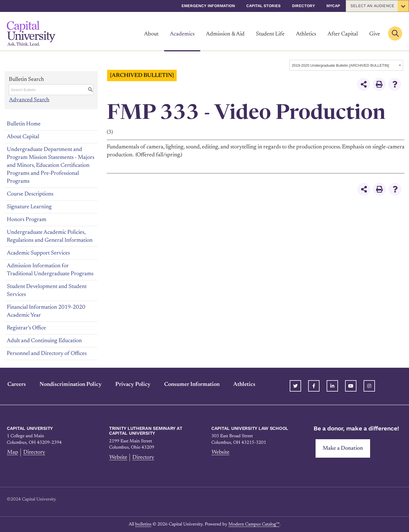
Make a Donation (343, 448)
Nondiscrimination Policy (70, 384)
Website (118, 457)
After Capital (343, 34)
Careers (16, 384)
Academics (182, 34)
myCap (333, 6)
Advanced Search (29, 100)
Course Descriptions (30, 194)
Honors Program (27, 219)
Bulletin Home (24, 124)
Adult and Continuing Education (44, 340)
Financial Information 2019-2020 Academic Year (46, 311)
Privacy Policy (132, 384)
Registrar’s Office (26, 328)
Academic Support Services (38, 253)
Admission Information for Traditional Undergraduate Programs (50, 270)
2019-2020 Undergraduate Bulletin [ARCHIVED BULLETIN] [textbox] (340, 65)
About (151, 34)
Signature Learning (29, 207)
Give (375, 34)
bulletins (143, 524)
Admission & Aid (225, 34)
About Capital (23, 136)
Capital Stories (263, 6)
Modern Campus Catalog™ (254, 524)
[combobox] (346, 65)
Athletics (306, 34)
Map (12, 452)
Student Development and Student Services (47, 290)
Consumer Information (191, 384)
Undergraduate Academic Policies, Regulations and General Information (50, 236)
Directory (303, 6)
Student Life (270, 34)
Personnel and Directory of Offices (47, 353)
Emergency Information (208, 6)
